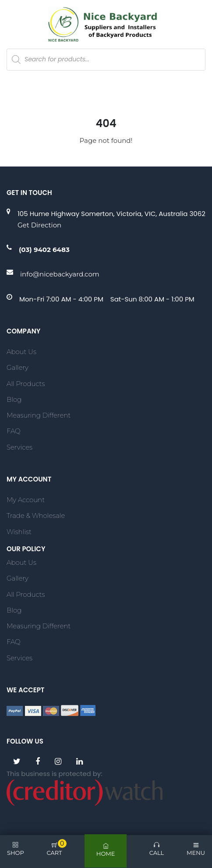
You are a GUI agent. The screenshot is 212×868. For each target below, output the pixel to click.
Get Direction (39, 225)
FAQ (14, 431)
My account (26, 500)
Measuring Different (39, 415)
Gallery (18, 367)
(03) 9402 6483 (44, 250)
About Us (21, 352)
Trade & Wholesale (36, 515)
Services (19, 447)
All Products (26, 384)
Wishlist (19, 532)
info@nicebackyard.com (60, 274)
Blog (14, 399)
